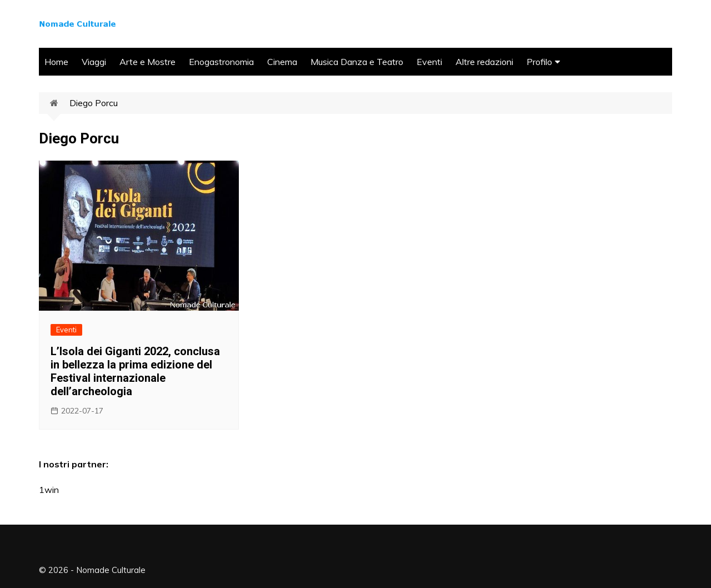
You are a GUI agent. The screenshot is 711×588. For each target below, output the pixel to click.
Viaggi (94, 62)
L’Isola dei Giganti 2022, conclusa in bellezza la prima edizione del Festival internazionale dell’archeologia (135, 371)
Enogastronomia (221, 62)
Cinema (282, 62)
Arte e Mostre (147, 62)
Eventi (429, 62)
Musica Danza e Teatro (357, 62)
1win (49, 490)
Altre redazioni (484, 62)
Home (56, 62)
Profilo (539, 62)
